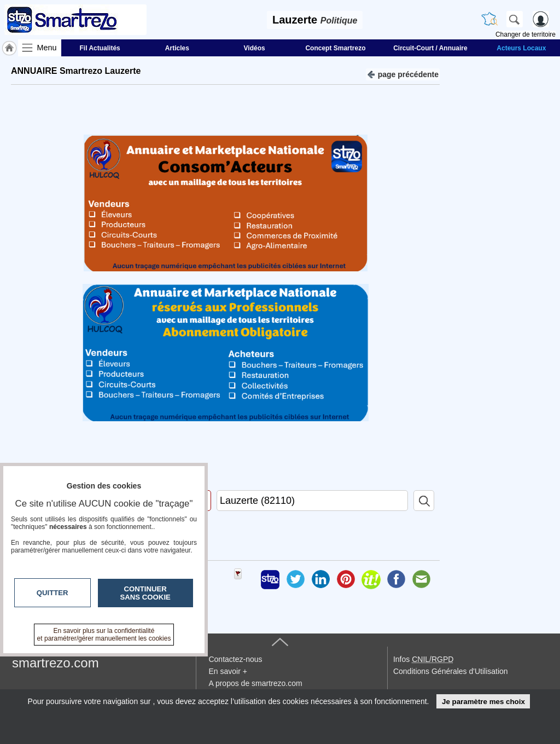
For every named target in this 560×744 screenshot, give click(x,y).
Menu (47, 48)
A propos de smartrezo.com (255, 683)
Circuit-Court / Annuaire (430, 48)
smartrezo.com (56, 663)
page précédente (403, 74)
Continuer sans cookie (145, 593)
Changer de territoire (526, 34)
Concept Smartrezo (335, 48)
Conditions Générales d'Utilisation (451, 671)
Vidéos (255, 48)
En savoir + (227, 671)
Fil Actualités (100, 48)
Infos (423, 659)
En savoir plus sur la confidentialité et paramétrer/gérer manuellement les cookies (104, 635)
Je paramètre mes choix (483, 702)
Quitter (52, 593)
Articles (177, 48)
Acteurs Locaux (521, 48)
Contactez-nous (235, 659)
